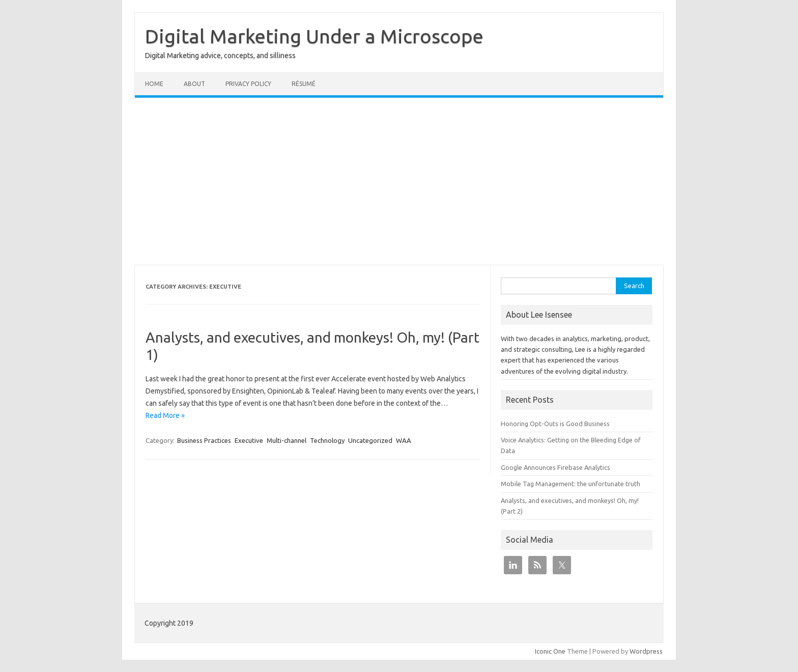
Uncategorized (370, 440)
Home (154, 84)
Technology (327, 440)
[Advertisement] (399, 181)
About (194, 84)
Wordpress (646, 651)
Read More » (165, 415)
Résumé (304, 84)
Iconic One (550, 651)
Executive (249, 440)
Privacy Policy (248, 84)
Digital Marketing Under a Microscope (314, 36)
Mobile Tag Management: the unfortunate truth (571, 484)
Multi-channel (287, 440)
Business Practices (204, 440)
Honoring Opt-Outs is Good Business (555, 424)
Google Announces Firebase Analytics (555, 467)
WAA (404, 440)
